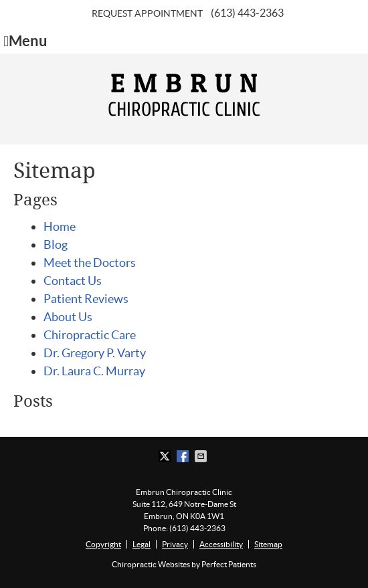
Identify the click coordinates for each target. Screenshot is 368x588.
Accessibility (221, 544)
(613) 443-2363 (247, 13)
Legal (142, 544)
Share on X (166, 456)
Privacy (175, 544)
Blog (56, 244)
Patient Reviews (86, 299)
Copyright (103, 544)
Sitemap (268, 544)
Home (60, 226)
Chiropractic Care (90, 335)
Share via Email (202, 456)
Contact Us (73, 281)
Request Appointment (147, 13)
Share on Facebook (184, 456)
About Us (68, 317)
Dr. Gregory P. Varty (95, 353)
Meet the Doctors (90, 263)
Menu (25, 41)
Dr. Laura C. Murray (94, 371)
